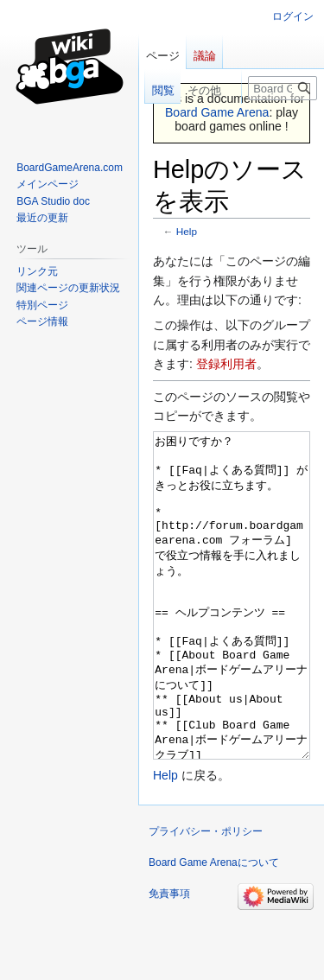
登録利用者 (226, 364)
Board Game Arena (217, 112)
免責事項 (169, 958)
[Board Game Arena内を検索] (283, 88)
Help (187, 231)
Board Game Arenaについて (214, 927)
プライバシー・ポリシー (206, 896)
